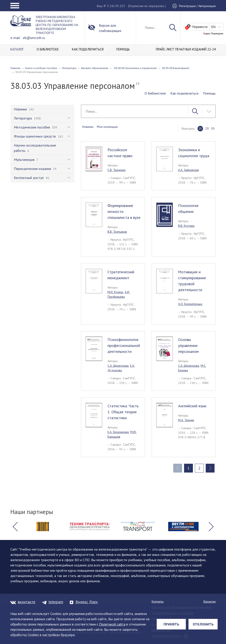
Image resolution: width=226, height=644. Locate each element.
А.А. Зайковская (188, 170)
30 (213, 128)
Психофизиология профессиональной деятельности (124, 345)
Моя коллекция (107, 127)
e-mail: (16, 38)
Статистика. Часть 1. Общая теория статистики (123, 412)
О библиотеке (155, 93)
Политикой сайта (112, 624)
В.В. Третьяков (117, 232)
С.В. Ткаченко (117, 170)
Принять (171, 624)
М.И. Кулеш (115, 292)
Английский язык (192, 406)
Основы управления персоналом (188, 345)
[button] (15, 527)
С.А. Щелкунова (118, 366)
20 (207, 128)
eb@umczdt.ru (34, 38)
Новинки (88, 127)
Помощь (209, 93)
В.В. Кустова (186, 226)
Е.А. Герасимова (118, 432)
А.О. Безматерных (190, 304)
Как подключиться (184, 93)
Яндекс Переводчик (213, 34)
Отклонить (203, 624)
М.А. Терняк (186, 420)
